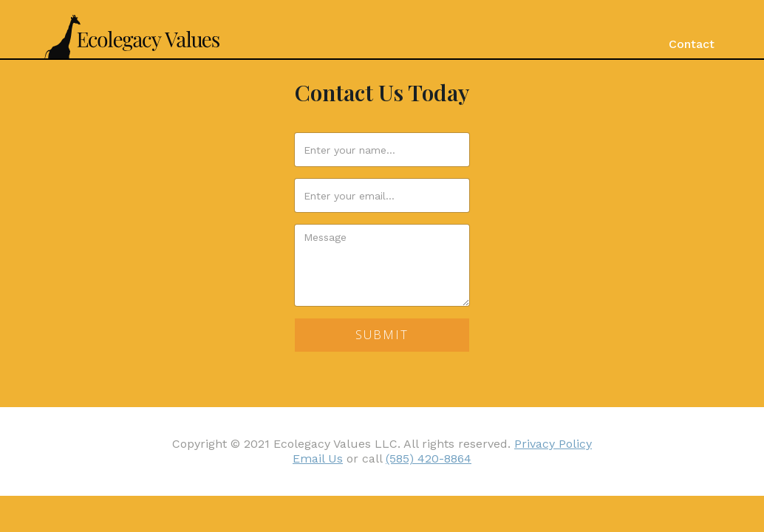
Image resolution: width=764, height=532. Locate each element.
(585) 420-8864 (429, 458)
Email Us (318, 458)
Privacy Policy (553, 444)
